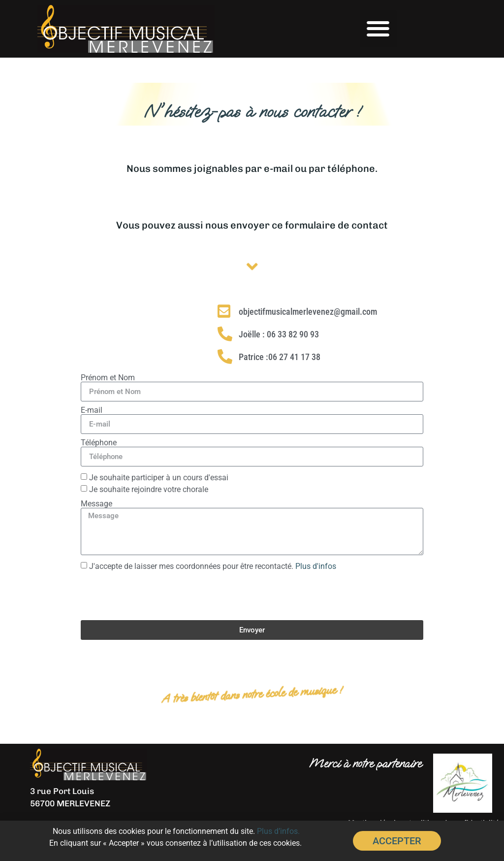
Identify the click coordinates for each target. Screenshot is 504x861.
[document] (252, 430)
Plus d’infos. (278, 832)
